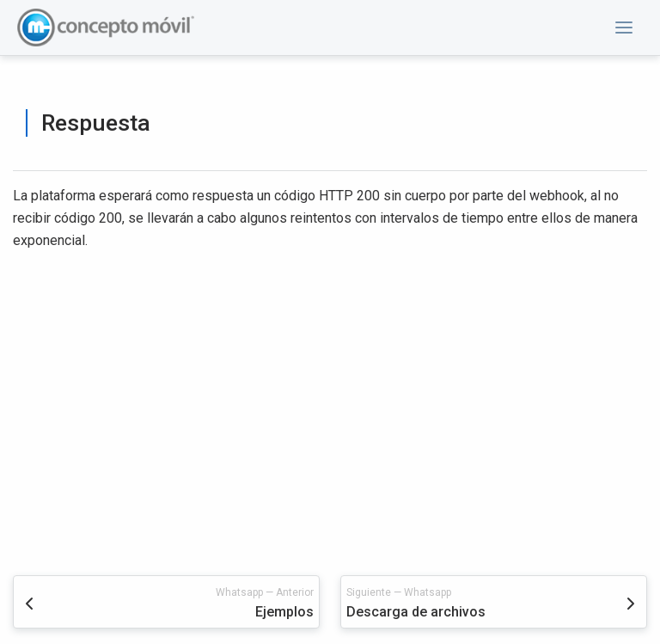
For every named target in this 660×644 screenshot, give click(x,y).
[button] (624, 28)
